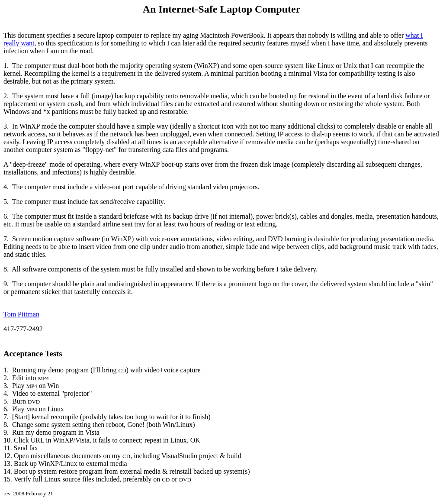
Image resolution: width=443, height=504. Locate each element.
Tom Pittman (21, 314)
